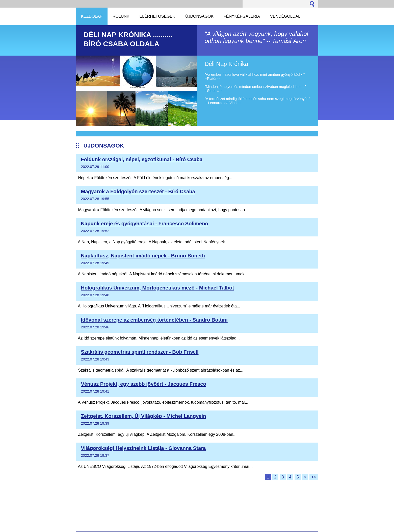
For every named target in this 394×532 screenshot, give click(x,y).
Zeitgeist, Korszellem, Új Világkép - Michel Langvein (144, 416)
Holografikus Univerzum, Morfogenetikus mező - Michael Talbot (158, 288)
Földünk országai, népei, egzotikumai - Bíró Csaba (142, 159)
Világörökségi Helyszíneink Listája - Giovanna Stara (143, 448)
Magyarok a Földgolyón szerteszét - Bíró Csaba (138, 191)
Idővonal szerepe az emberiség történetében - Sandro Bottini (154, 320)
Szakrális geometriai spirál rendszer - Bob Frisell (140, 352)
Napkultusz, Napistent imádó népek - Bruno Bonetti (143, 256)
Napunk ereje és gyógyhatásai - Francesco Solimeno (145, 224)
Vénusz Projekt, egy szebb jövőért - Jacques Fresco (144, 384)
